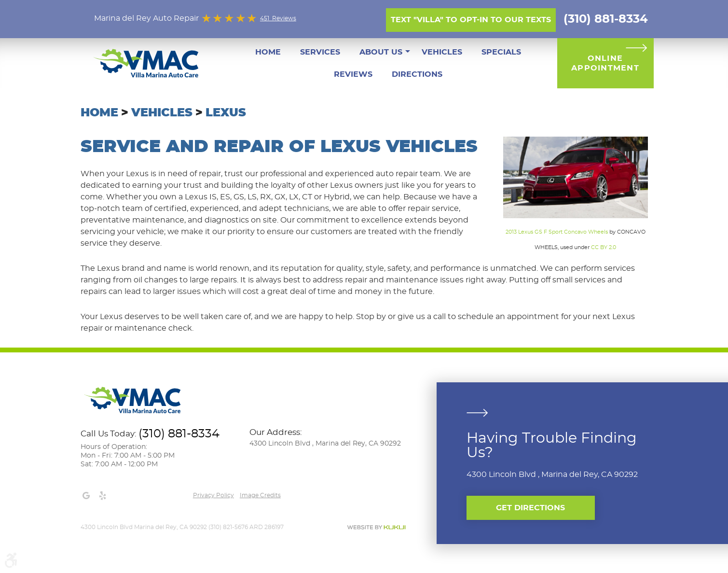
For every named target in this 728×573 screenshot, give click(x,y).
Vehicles (442, 52)
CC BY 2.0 (604, 247)
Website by (376, 527)
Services (320, 52)
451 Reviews (278, 18)
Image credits (260, 495)
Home (268, 52)
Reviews (353, 74)
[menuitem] (268, 52)
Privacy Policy (213, 495)
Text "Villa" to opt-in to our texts (471, 20)
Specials (501, 52)
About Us (381, 52)
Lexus (226, 113)
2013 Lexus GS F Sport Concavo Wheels (557, 232)
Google (86, 496)
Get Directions (530, 508)
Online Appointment (605, 63)
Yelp (103, 496)
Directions (417, 74)
